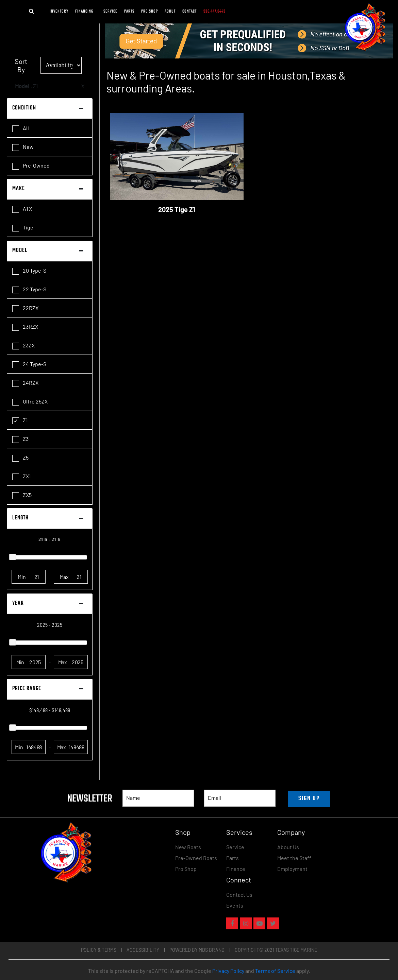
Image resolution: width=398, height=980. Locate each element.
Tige (23, 228)
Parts (129, 12)
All (21, 128)
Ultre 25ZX (30, 402)
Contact (189, 12)
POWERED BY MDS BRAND (197, 950)
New (23, 147)
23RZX (25, 327)
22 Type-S (29, 290)
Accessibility (143, 950)
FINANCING (86, 12)
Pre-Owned (31, 166)
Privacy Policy (228, 971)
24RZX (25, 383)
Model (20, 251)
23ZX (23, 346)
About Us (288, 847)
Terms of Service (275, 971)
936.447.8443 (214, 12)
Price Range (27, 689)
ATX (22, 209)
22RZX (25, 308)
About (170, 12)
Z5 (20, 458)
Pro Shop (150, 12)
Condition (24, 108)
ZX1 (22, 477)
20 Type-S (29, 271)
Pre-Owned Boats (196, 858)
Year (18, 603)
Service (110, 12)
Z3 (20, 439)
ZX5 (22, 495)
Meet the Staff (294, 858)
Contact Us (239, 895)
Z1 (20, 420)
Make (19, 189)
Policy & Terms (99, 950)
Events (235, 905)
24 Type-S (29, 364)
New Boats (188, 847)
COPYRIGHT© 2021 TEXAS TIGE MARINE (276, 950)
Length (20, 518)
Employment (292, 869)
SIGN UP (309, 799)
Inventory (59, 12)
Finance (236, 869)
